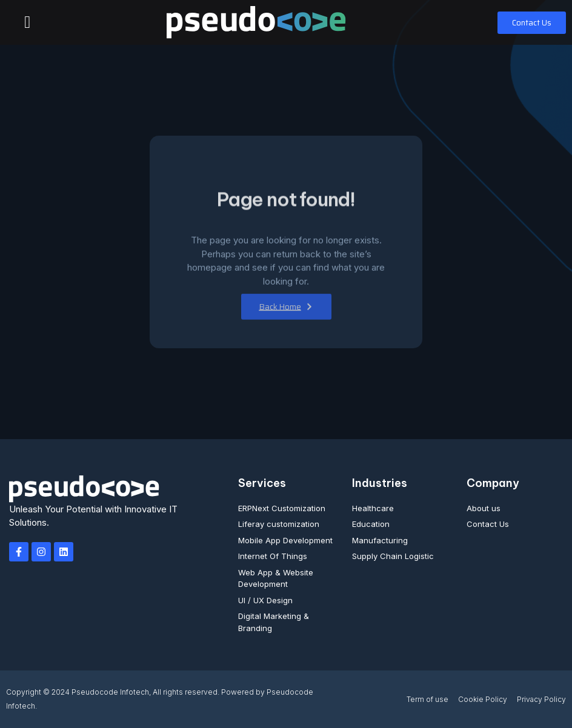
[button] (27, 22)
